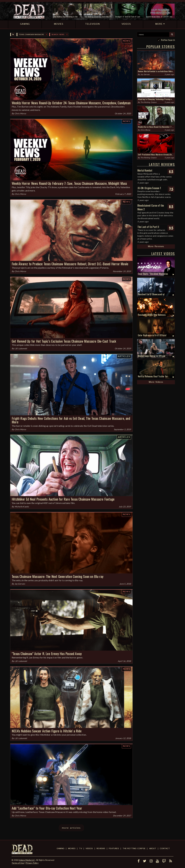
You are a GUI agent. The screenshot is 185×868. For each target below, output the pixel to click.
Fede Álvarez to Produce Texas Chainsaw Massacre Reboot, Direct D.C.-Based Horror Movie (70, 264)
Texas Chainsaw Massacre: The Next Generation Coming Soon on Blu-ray (58, 576)
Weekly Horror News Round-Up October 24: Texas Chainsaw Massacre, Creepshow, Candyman (71, 103)
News (126, 41)
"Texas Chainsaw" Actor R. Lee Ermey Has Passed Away (47, 653)
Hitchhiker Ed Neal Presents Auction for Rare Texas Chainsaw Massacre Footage (63, 499)
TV (80, 849)
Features (114, 849)
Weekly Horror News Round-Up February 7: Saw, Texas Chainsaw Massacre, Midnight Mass (69, 183)
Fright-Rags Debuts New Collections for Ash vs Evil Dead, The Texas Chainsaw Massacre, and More (71, 420)
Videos (89, 849)
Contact (165, 849)
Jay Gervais (20, 584)
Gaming (60, 849)
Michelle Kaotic (22, 507)
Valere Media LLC (27, 860)
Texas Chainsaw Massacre (31, 35)
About (153, 849)
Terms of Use (18, 863)
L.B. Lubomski (21, 348)
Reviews (101, 849)
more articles (71, 828)
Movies (72, 849)
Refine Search (168, 40)
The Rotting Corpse (148, 102)
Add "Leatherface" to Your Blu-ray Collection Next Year (47, 808)
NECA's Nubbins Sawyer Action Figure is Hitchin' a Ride (47, 731)
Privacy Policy (32, 863)
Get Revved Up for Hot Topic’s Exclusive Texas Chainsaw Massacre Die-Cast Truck (64, 341)
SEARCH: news (58, 35)
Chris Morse (20, 113)
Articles (124, 356)
